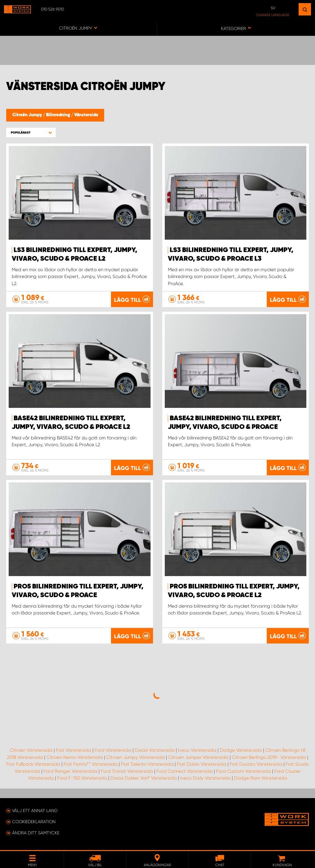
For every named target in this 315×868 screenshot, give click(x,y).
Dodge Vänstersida (241, 750)
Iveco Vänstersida (197, 750)
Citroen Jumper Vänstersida (198, 757)
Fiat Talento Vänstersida (147, 764)
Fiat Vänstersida (74, 750)
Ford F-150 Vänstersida (82, 778)
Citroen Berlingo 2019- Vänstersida (269, 757)
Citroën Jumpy (28, 115)
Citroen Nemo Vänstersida (75, 757)
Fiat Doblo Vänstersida (202, 764)
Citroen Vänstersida (31, 750)
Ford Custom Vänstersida (243, 771)
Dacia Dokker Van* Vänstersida (144, 778)
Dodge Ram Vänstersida (261, 778)
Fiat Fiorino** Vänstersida (91, 764)
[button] (31, 133)
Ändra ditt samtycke (36, 833)
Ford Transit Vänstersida (127, 771)
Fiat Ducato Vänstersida (256, 764)
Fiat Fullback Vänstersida (33, 764)
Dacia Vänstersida (155, 750)
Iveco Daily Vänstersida (205, 778)
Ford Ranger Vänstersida (70, 771)
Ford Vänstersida (113, 750)
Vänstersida (86, 115)
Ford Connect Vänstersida (185, 771)
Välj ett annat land (35, 810)
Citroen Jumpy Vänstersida (136, 757)
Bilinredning (59, 115)
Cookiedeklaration (34, 822)
